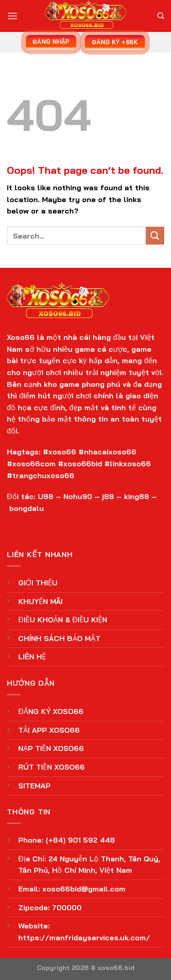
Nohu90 (78, 496)
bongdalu (26, 508)
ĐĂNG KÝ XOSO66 (51, 711)
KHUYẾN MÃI (40, 601)
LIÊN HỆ (32, 657)
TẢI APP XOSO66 (49, 730)
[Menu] (12, 16)
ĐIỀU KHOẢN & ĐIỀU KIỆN (63, 620)
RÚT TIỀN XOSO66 (52, 767)
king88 (137, 496)
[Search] (161, 16)
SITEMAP (34, 786)
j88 (108, 496)
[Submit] (155, 236)
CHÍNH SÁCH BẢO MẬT (59, 638)
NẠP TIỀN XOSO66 (51, 748)
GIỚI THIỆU (38, 583)
